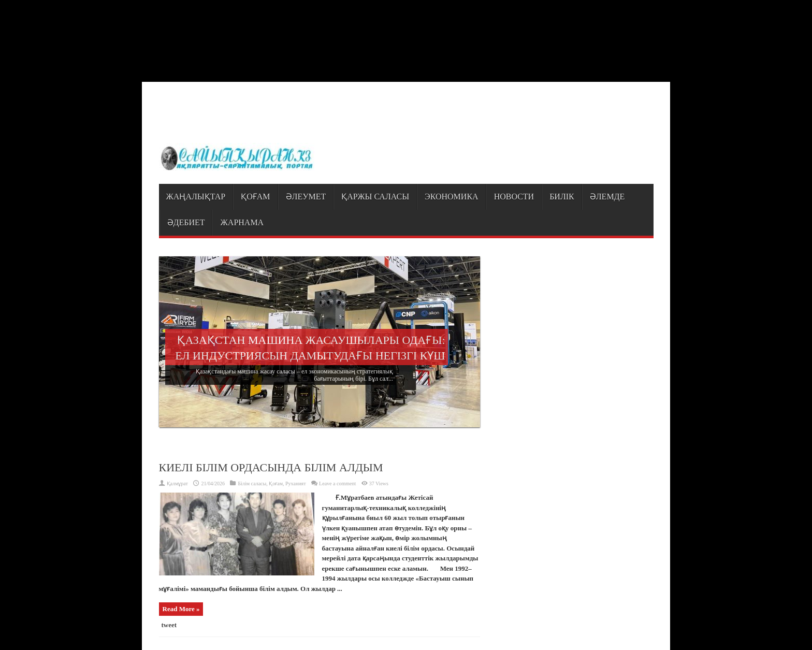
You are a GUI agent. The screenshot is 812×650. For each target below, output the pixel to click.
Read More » (181, 609)
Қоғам (255, 197)
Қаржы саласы (375, 197)
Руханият (296, 483)
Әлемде (607, 197)
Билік (562, 197)
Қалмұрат (177, 483)
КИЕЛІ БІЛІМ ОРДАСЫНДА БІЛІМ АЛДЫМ (271, 467)
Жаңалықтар (196, 197)
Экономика (452, 197)
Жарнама (242, 222)
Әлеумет (306, 197)
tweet (169, 625)
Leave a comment (337, 483)
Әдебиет (186, 222)
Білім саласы (252, 483)
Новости (514, 197)
